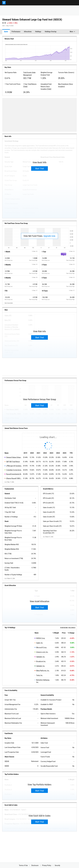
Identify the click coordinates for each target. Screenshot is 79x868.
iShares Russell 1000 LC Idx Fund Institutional (14, 478)
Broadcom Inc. (41, 661)
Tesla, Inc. (40, 675)
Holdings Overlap (51, 32)
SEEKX (7, 766)
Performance (16, 32)
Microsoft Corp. (42, 647)
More (71, 32)
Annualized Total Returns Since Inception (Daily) (46, 87)
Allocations (28, 32)
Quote (6, 32)
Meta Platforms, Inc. (43, 671)
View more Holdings (68, 628)
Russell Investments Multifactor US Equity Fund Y (14, 474)
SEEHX (7, 761)
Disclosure (35, 865)
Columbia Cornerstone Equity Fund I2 (14, 470)
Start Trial (40, 168)
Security (57, 865)
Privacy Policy (47, 865)
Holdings (38, 32)
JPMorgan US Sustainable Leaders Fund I (14, 466)
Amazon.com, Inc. (42, 652)
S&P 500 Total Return (13, 462)
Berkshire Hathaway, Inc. (43, 681)
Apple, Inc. (40, 643)
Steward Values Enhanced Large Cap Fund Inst (14, 457)
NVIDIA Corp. (41, 638)
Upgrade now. (50, 236)
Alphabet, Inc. (41, 657)
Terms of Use (23, 865)
